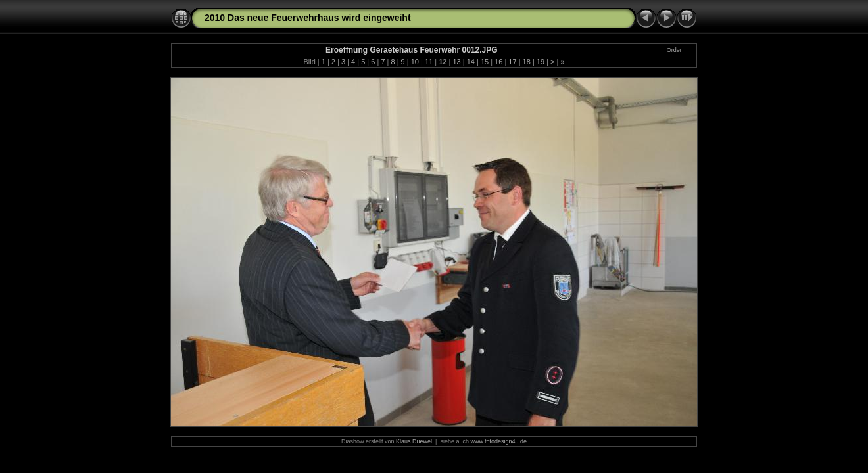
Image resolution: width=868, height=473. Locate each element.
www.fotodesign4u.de (498, 441)
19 (541, 62)
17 (512, 62)
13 (456, 62)
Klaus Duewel (414, 441)
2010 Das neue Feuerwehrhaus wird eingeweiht (308, 18)
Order (674, 50)
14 (471, 62)
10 (415, 62)
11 (429, 62)
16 (498, 62)
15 (485, 62)
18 (527, 62)
